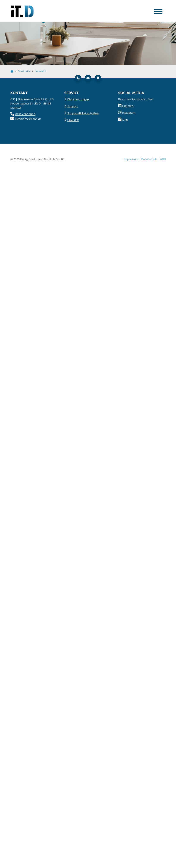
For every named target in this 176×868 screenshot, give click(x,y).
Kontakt (41, 71)
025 (18, 114)
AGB (163, 159)
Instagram (129, 113)
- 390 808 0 (28, 114)
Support (73, 106)
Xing (125, 120)
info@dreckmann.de (28, 119)
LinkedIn (128, 106)
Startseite (24, 71)
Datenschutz (149, 159)
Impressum (131, 159)
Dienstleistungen (78, 99)
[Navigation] (158, 11)
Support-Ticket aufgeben (83, 113)
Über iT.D (73, 120)
